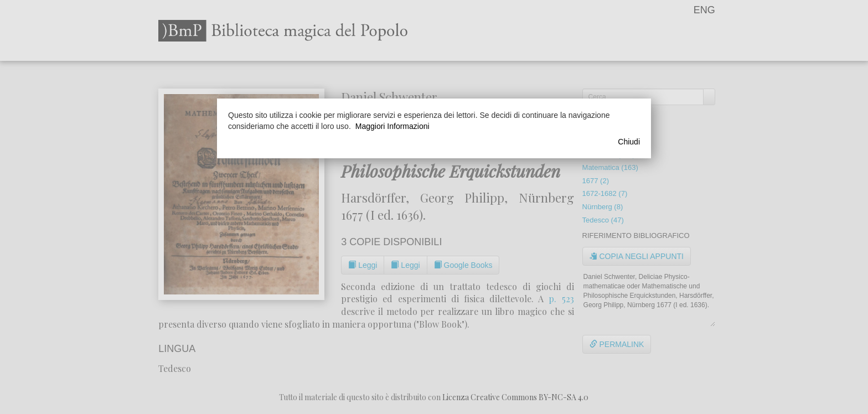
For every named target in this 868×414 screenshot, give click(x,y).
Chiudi (629, 142)
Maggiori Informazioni (392, 126)
